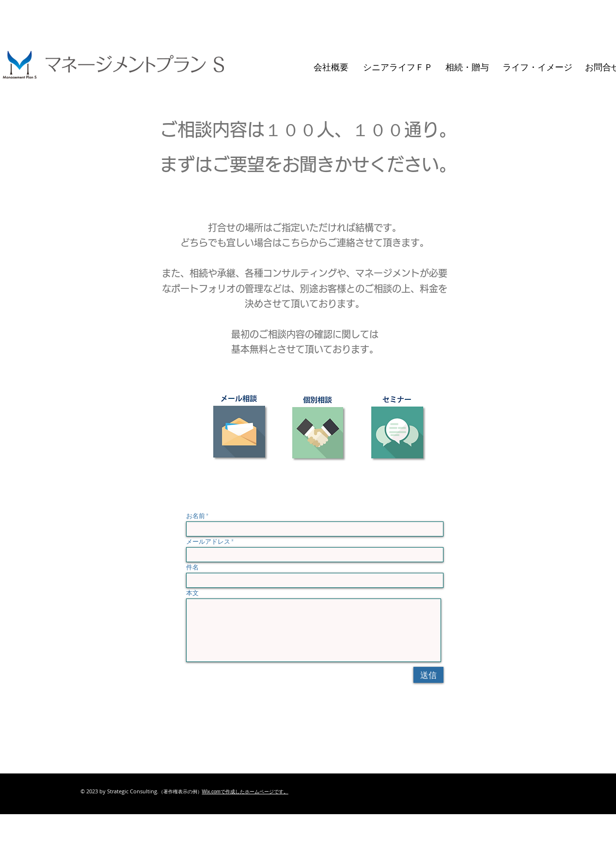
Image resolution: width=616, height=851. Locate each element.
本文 (192, 593)
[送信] (428, 675)
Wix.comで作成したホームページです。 (245, 792)
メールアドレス (208, 542)
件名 (192, 567)
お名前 (196, 516)
